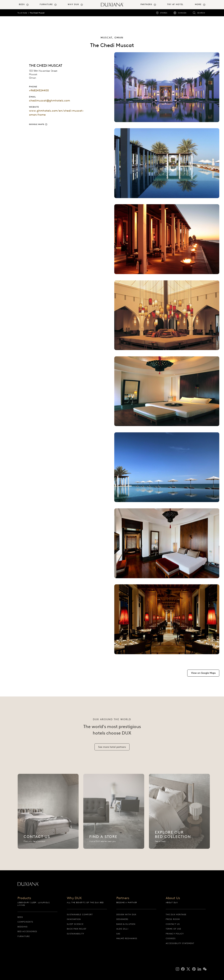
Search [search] (201, 13)
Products (24, 898)
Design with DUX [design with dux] (126, 914)
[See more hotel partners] (112, 751)
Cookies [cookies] (171, 938)
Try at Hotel (22, 13)
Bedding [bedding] (22, 927)
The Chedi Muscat (37, 13)
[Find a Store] (114, 815)
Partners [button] (146, 4)
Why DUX (74, 898)
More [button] (198, 4)
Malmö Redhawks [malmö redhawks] (127, 938)
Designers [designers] (122, 919)
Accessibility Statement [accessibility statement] (180, 943)
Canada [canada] (182, 13)
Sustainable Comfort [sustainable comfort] (80, 914)
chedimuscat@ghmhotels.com (50, 101)
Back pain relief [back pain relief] (77, 929)
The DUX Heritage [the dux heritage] (176, 914)
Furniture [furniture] (24, 936)
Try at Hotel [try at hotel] (175, 4)
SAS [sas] (118, 934)
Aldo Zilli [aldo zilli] (122, 929)
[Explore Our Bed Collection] (179, 815)
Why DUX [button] (73, 4)
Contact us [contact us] (173, 924)
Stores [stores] (164, 13)
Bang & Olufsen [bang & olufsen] (126, 924)
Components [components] (25, 922)
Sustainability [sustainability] (75, 934)
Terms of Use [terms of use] (173, 929)
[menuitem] (28, 5)
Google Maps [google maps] (37, 124)
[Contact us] (48, 815)
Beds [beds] (20, 917)
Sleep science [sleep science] (75, 924)
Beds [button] (22, 4)
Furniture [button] (46, 4)
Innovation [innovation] (74, 919)
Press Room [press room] (173, 919)
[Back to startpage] (112, 5)
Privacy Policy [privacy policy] (175, 934)
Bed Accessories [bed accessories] (27, 931)
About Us (173, 898)
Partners (123, 898)
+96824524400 (39, 90)
